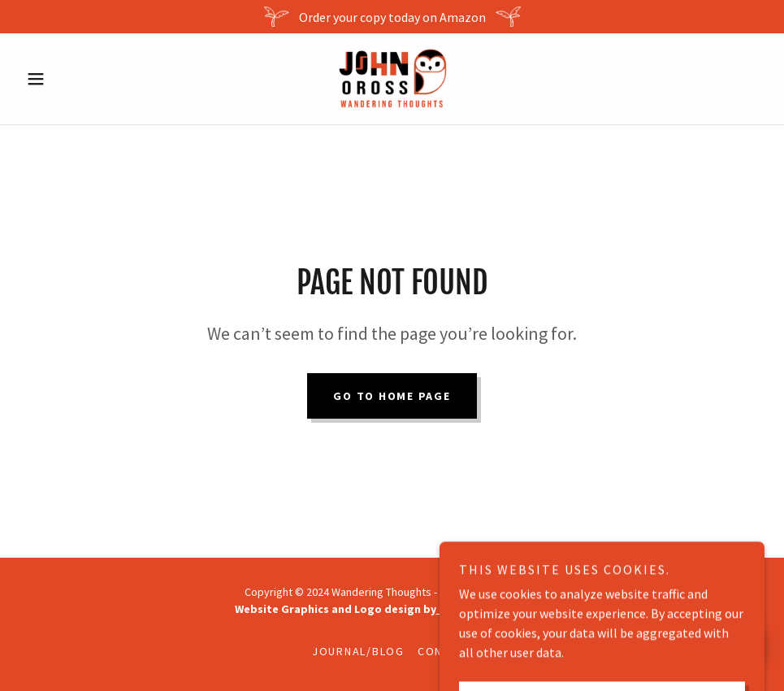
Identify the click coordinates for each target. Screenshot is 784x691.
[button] (76, 79)
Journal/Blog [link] (358, 651)
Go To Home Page (392, 396)
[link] (392, 79)
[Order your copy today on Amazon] (392, 17)
